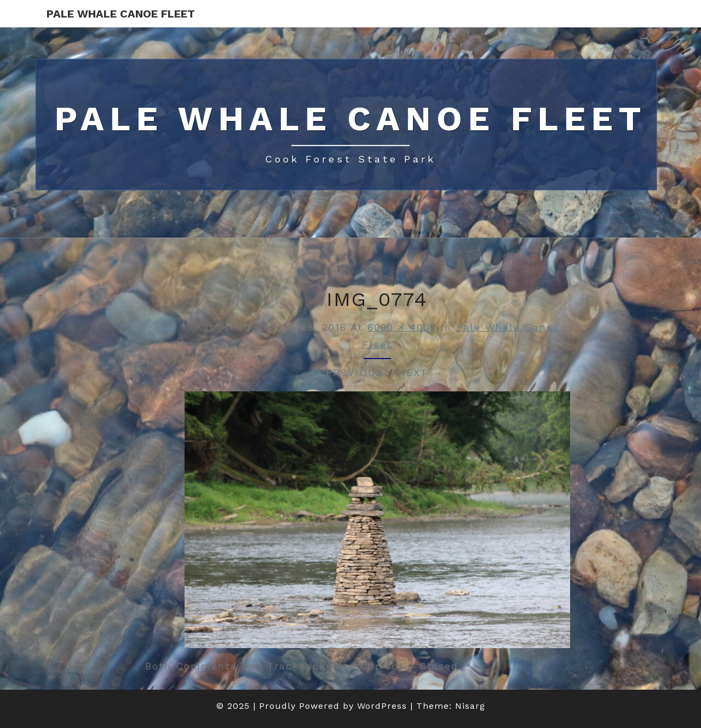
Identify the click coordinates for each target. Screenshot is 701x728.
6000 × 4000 (402, 327)
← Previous (347, 372)
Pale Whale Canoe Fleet (121, 14)
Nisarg (470, 706)
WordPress (382, 706)
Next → (421, 372)
